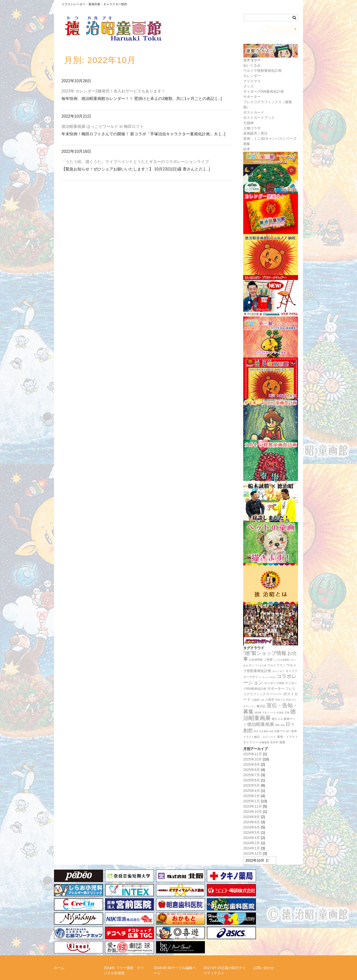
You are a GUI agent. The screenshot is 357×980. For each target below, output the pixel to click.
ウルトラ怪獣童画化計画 (262, 71)
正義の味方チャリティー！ (274, 942)
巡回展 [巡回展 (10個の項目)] (258, 713)
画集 (247, 144)
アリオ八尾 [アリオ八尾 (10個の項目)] (261, 666)
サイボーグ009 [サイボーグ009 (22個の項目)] (274, 683)
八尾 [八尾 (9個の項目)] (262, 700)
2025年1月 (252, 801)
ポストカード (254, 112)
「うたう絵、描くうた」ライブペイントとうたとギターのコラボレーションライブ (135, 162)
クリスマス (252, 81)
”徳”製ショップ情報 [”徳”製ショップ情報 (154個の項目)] (265, 653)
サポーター (252, 97)
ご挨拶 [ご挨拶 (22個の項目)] (268, 660)
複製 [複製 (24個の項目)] (282, 742)
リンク (159, 942)
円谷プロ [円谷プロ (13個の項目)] (280, 700)
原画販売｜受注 (255, 133)
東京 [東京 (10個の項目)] (256, 731)
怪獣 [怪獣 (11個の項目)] (277, 725)
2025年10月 (253, 759)
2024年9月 (252, 817)
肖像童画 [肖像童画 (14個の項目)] (264, 742)
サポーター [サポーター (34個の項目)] (276, 689)
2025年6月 (252, 780)
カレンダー (252, 76)
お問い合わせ (264, 928)
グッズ (248, 86)
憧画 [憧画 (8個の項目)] (283, 725)
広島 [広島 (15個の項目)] (287, 713)
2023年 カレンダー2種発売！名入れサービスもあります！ (113, 91)
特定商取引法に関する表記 (75, 951)
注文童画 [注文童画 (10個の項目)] (264, 731)
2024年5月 (252, 832)
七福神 (248, 123)
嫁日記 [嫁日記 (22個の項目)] (261, 706)
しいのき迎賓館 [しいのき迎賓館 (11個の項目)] (281, 660)
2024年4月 (252, 838)
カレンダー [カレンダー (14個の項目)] (278, 671)
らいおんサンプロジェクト (75, 942)
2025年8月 (252, 770)
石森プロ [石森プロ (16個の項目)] (280, 731)
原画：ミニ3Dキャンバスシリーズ (270, 139)
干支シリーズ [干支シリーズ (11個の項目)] (269, 713)
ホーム (59, 928)
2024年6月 (252, 827)
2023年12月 (253, 853)
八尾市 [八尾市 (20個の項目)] (270, 700)
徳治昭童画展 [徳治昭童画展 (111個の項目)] (261, 724)
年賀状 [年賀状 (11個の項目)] (280, 713)
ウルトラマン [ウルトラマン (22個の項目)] (276, 665)
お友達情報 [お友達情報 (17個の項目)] (256, 660)
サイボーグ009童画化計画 (264, 91)
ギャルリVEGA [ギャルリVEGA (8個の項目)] (269, 677)
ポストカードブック (259, 118)
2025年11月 (253, 754)
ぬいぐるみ (252, 65)
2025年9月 (252, 764)
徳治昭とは (212, 942)
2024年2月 (252, 843)
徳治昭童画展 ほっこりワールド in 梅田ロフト (103, 126)
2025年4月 (252, 791)
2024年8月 (252, 822)
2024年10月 (253, 812)
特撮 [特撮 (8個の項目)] (271, 731)
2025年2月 (252, 796)
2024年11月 (253, 806)
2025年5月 (252, 785)
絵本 (247, 149)
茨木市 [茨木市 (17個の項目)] (274, 742)
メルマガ (111, 942)
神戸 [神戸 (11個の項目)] (288, 731)
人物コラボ (252, 128)
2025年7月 (252, 775)
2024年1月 (252, 848)
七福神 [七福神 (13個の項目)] (255, 700)
